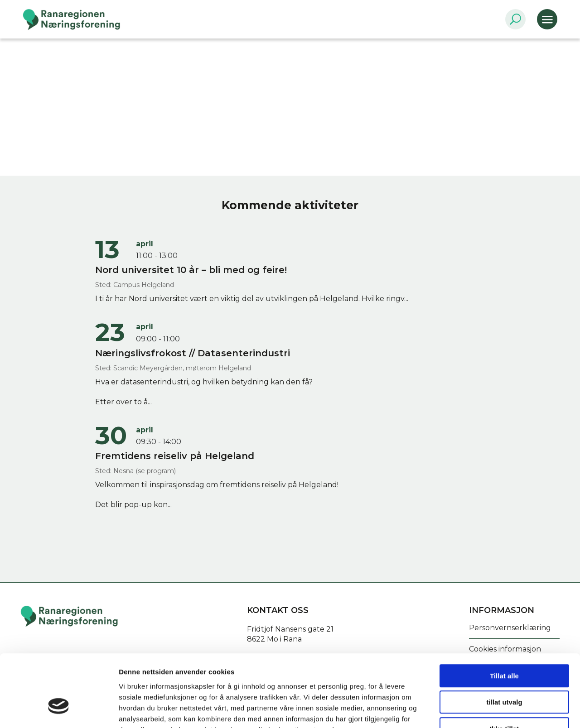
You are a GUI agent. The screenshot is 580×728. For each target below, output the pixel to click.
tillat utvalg (504, 644)
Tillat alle (504, 617)
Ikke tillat (504, 670)
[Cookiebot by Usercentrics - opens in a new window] (59, 710)
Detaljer (483, 710)
